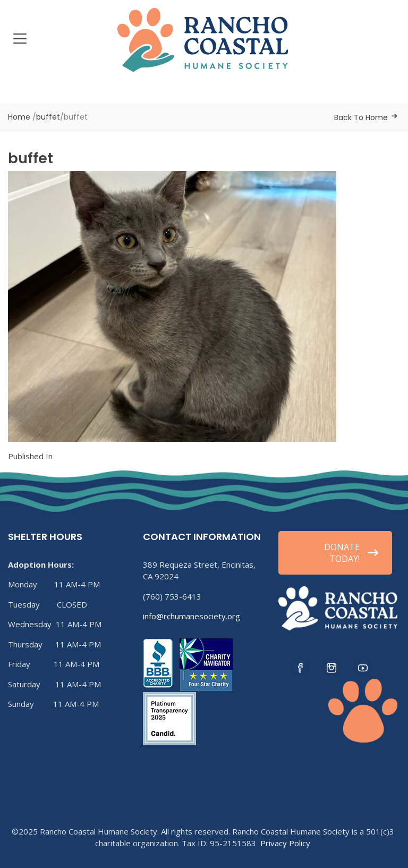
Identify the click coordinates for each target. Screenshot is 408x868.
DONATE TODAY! (351, 553)
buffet (48, 117)
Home (19, 117)
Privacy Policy (285, 843)
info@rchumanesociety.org (192, 616)
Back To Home (361, 117)
